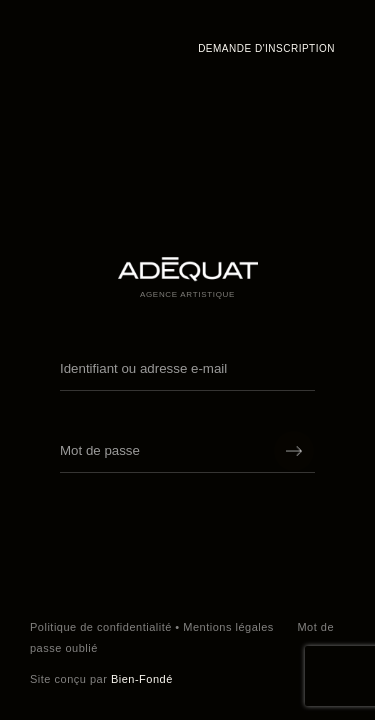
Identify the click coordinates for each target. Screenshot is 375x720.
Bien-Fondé (142, 679)
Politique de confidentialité (101, 627)
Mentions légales (228, 627)
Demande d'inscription (266, 48)
